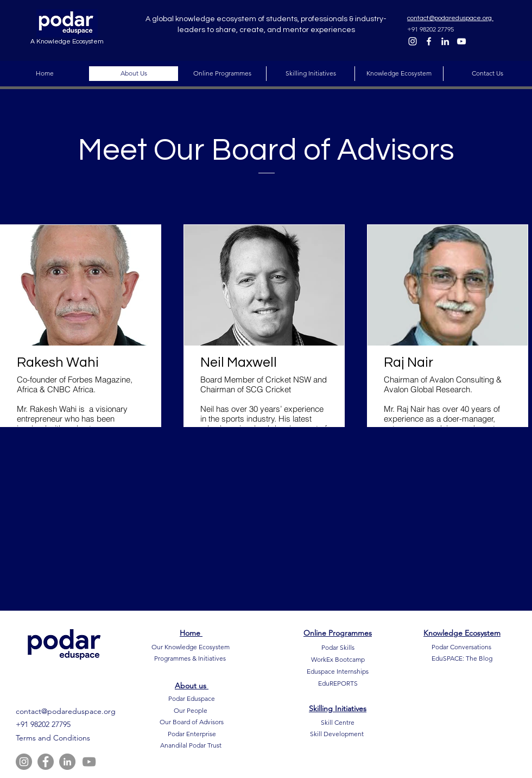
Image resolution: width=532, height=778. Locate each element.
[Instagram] (413, 41)
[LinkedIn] (445, 41)
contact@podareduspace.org (66, 711)
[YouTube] (461, 41)
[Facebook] (429, 41)
